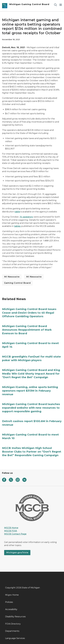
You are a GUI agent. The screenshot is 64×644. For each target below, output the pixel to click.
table (17, 212)
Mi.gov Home (12, 595)
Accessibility (11, 609)
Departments (12, 631)
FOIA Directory (13, 624)
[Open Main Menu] (61, 5)
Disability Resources (15, 617)
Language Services (15, 638)
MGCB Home (11, 528)
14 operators (26, 217)
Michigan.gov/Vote (17, 553)
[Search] (55, 5)
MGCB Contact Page (15, 534)
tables (17, 226)
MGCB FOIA (11, 531)
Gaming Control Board (17, 283)
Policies (9, 602)
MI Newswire (12, 277)
